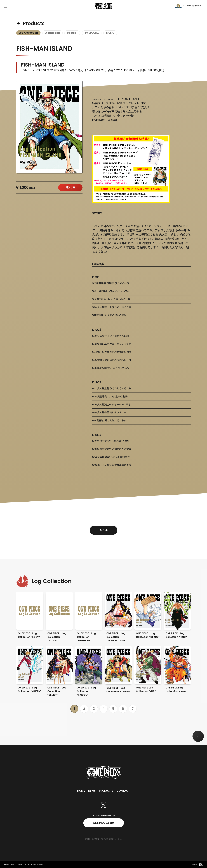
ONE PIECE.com (103, 823)
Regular (72, 33)
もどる (104, 530)
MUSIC (110, 33)
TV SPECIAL (92, 33)
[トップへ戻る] (198, 736)
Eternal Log (52, 33)
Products (34, 23)
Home (81, 791)
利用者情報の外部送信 (35, 864)
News (92, 791)
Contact (123, 791)
